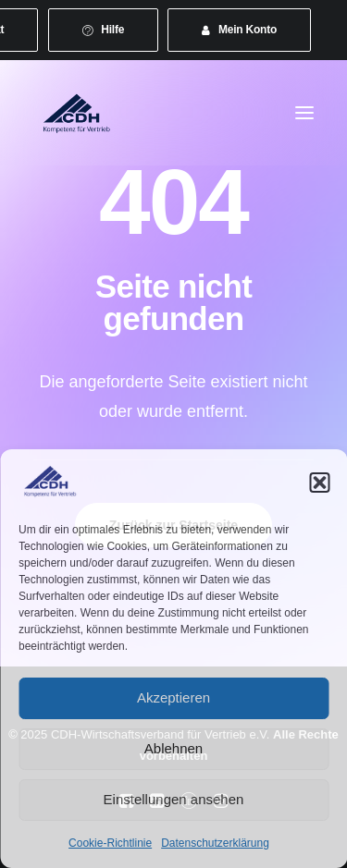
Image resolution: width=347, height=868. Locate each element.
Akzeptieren (173, 697)
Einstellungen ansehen (174, 799)
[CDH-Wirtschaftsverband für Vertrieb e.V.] (77, 113)
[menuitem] (104, 30)
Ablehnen (173, 748)
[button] (319, 483)
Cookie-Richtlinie (110, 843)
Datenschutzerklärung (215, 843)
